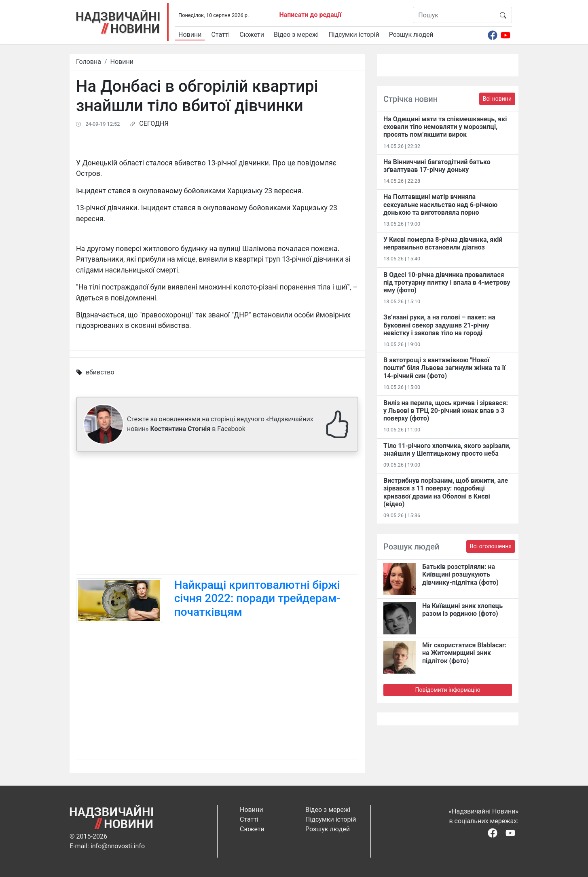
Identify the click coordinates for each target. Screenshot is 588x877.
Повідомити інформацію (447, 690)
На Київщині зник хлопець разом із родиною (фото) (462, 610)
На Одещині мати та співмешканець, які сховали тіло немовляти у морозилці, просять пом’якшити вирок (445, 127)
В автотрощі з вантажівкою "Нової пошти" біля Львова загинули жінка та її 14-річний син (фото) (444, 368)
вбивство (100, 372)
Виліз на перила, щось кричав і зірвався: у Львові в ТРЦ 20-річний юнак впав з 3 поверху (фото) (446, 411)
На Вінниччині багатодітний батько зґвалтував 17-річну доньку (437, 166)
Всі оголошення (491, 546)
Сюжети (252, 35)
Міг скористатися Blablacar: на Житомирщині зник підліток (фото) (464, 653)
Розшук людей (411, 35)
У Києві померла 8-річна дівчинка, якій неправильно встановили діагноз (443, 243)
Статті (220, 35)
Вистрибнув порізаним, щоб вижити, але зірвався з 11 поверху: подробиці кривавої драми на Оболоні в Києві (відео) (446, 492)
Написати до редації (310, 15)
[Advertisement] (217, 515)
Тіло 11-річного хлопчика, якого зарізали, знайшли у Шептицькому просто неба (447, 450)
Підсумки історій (354, 35)
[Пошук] (454, 15)
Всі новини (497, 99)
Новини (190, 35)
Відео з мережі (296, 35)
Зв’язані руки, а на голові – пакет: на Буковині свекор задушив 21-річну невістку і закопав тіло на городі (439, 325)
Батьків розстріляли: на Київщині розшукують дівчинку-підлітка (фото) (460, 574)
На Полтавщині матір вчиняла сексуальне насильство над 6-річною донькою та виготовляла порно (440, 204)
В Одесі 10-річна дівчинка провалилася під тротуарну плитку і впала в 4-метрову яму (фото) (447, 282)
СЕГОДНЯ (154, 124)
